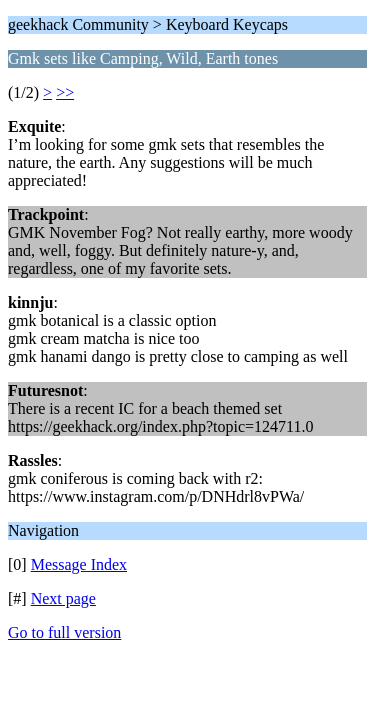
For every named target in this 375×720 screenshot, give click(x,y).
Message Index (79, 564)
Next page (63, 598)
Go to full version (64, 632)
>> (65, 92)
